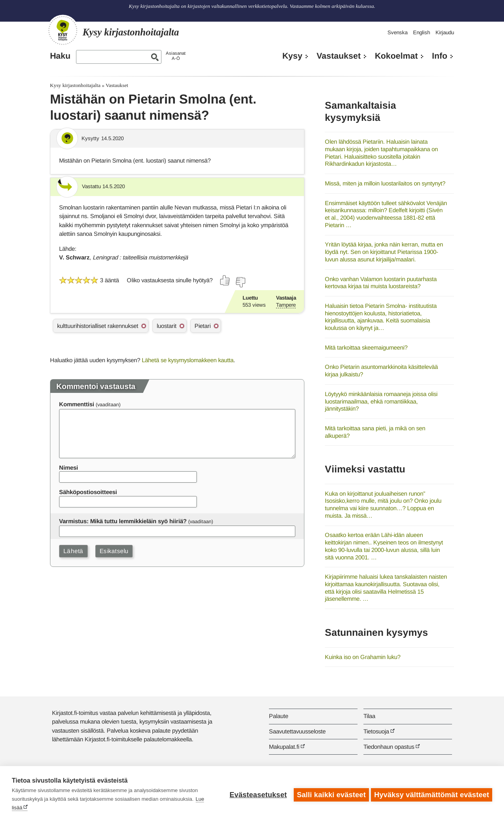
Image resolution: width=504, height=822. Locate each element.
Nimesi (69, 467)
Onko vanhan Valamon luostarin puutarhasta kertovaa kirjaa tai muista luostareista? (381, 283)
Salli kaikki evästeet (330, 794)
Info (440, 56)
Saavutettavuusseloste (297, 731)
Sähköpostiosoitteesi (88, 492)
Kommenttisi (77, 404)
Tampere (286, 305)
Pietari (203, 326)
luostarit (167, 326)
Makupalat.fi (284, 747)
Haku (60, 56)
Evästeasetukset (257, 794)
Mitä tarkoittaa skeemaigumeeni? (366, 347)
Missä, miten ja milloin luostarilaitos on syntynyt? (385, 183)
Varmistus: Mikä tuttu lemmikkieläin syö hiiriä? (123, 521)
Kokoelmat (396, 56)
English (422, 32)
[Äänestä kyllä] (225, 280)
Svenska (397, 32)
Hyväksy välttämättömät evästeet (432, 794)
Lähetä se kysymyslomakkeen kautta (188, 360)
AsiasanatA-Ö (176, 56)
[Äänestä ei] (240, 282)
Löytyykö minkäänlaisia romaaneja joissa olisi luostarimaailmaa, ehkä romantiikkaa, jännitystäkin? (381, 401)
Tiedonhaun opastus (389, 747)
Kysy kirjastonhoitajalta (75, 85)
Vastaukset (339, 56)
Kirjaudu (445, 32)
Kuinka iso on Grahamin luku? (363, 657)
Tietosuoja (376, 731)
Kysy (292, 56)
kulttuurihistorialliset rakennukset (98, 326)
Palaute (279, 716)
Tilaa (369, 716)
